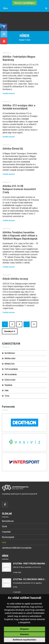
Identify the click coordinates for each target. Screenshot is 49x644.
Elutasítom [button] (24, 634)
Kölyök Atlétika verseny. (15, 279)
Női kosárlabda (11, 374)
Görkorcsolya (10, 380)
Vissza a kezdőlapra (24, 3)
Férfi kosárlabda (11, 369)
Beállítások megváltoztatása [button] (25, 640)
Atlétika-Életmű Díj (13, 149)
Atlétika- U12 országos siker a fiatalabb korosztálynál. (19, 107)
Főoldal (21, 40)
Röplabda (8, 385)
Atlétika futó (10, 364)
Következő (10, 331)
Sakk (7, 390)
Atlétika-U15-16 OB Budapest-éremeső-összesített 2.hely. (19, 189)
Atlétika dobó (10, 358)
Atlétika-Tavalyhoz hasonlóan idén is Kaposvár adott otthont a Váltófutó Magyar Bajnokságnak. (20, 236)
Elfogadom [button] (25, 629)
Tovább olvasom (9, 94)
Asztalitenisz (10, 353)
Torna (7, 396)
